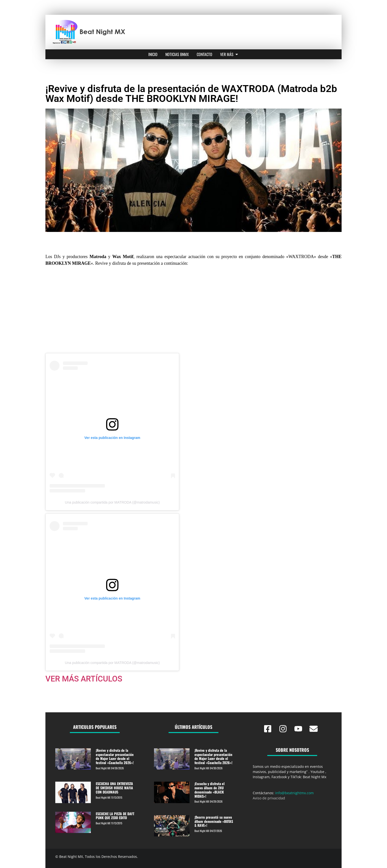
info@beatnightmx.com (294, 793)
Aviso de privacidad (269, 798)
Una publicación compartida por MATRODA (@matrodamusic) (112, 502)
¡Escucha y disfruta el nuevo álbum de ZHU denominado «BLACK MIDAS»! (210, 790)
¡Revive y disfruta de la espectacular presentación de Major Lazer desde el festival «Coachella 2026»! (115, 756)
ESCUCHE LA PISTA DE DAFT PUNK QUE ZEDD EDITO (115, 816)
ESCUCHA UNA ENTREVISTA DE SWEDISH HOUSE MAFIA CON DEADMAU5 (114, 788)
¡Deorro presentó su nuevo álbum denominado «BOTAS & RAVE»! (214, 821)
